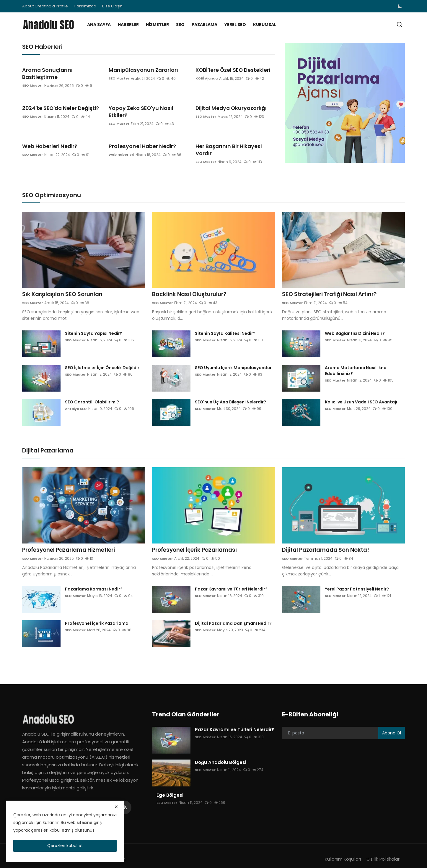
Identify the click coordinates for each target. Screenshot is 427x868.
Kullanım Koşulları (341, 852)
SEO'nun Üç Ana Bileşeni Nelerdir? (230, 395)
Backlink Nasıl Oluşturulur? (192, 287)
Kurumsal (265, 25)
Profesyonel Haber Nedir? (140, 132)
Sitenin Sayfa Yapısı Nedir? (94, 326)
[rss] (125, 801)
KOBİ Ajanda (207, 78)
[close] (116, 807)
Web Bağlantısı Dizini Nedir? (355, 326)
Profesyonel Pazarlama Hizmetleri (73, 543)
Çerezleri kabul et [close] (65, 846)
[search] (399, 24)
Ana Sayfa (99, 25)
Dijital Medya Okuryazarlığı (228, 101)
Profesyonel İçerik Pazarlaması (198, 543)
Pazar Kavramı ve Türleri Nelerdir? (231, 582)
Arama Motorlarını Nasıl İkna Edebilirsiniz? (356, 363)
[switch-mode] (400, 6)
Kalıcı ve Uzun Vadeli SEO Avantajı (361, 395)
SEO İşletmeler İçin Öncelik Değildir (102, 360)
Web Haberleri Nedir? (48, 132)
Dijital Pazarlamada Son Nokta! (329, 543)
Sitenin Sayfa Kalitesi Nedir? (225, 326)
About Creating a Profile (45, 6)
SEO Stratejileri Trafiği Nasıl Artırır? (333, 287)
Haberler (128, 25)
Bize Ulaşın (112, 6)
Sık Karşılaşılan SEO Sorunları (65, 287)
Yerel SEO (235, 25)
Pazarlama (204, 25)
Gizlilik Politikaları (383, 852)
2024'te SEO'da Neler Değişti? (58, 101)
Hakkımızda (85, 6)
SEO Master (33, 78)
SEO (180, 25)
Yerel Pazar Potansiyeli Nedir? (357, 582)
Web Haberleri (122, 141)
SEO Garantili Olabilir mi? (92, 395)
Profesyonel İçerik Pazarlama (97, 616)
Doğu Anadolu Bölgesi (221, 756)
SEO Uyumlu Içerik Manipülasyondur (233, 360)
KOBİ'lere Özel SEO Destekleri (230, 70)
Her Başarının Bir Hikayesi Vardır (234, 132)
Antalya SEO (77, 401)
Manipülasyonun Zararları (140, 70)
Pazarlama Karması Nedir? (94, 582)
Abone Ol (392, 726)
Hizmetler (157, 25)
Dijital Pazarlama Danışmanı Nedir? (233, 616)
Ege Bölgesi (170, 788)
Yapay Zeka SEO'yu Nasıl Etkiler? (147, 101)
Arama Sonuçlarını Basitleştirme (61, 70)
